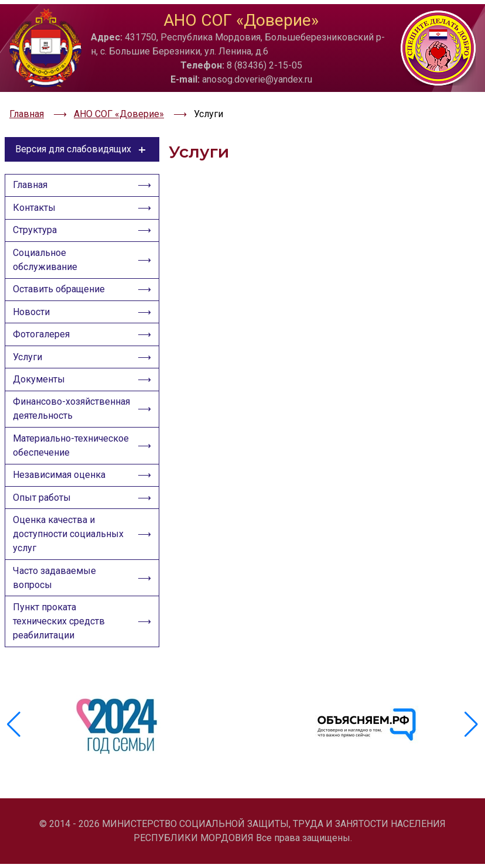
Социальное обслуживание (47, 251)
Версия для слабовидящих (82, 134)
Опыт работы (44, 516)
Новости (33, 306)
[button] (471, 737)
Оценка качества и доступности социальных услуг (70, 554)
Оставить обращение (61, 282)
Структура (37, 220)
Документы (41, 378)
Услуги (29, 354)
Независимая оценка (61, 492)
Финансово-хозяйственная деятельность (47, 416)
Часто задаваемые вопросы (56, 599)
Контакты (36, 196)
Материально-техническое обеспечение (71, 461)
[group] (118, 737)
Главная (32, 172)
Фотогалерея (43, 330)
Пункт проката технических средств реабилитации (61, 645)
